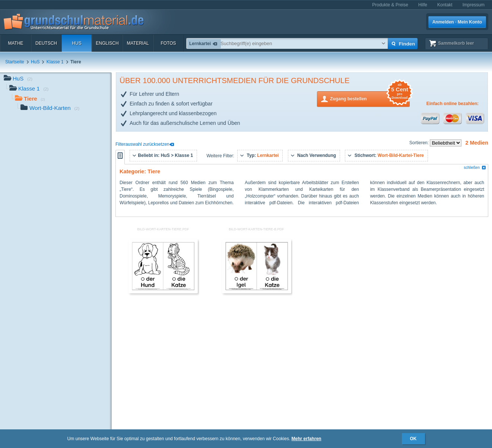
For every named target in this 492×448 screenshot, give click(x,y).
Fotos (168, 43)
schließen (475, 168)
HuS (77, 43)
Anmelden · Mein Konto (457, 22)
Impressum (474, 5)
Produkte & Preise (390, 5)
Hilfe (423, 5)
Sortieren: (420, 143)
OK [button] (413, 439)
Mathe (15, 43)
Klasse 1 (55, 62)
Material (138, 43)
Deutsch (46, 43)
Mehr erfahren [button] (307, 439)
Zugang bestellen (370, 98)
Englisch (107, 43)
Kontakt (445, 5)
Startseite (15, 62)
